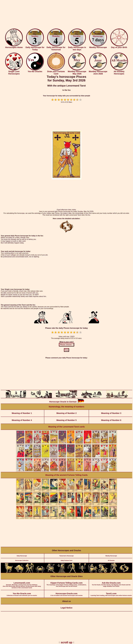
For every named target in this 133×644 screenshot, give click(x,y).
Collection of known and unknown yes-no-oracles (22, 593)
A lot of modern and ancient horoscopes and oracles (66, 593)
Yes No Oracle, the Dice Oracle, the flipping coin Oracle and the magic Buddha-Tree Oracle (111, 583)
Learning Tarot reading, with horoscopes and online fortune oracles (111, 593)
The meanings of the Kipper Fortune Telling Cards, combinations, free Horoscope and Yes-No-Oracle (66, 583)
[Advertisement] (66, 15)
